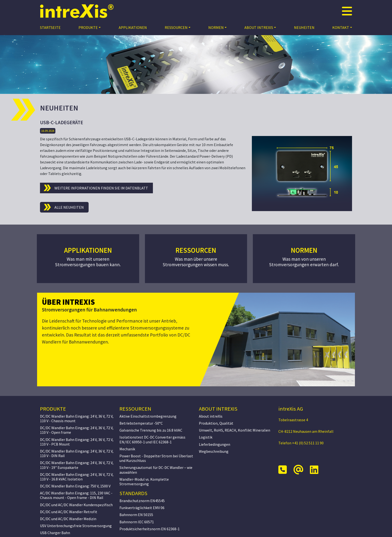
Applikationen (133, 27)
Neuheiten (304, 27)
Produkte (88, 27)
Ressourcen (176, 27)
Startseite (50, 27)
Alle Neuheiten (69, 207)
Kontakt (341, 27)
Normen (216, 27)
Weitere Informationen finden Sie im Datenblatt (101, 188)
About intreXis (259, 27)
